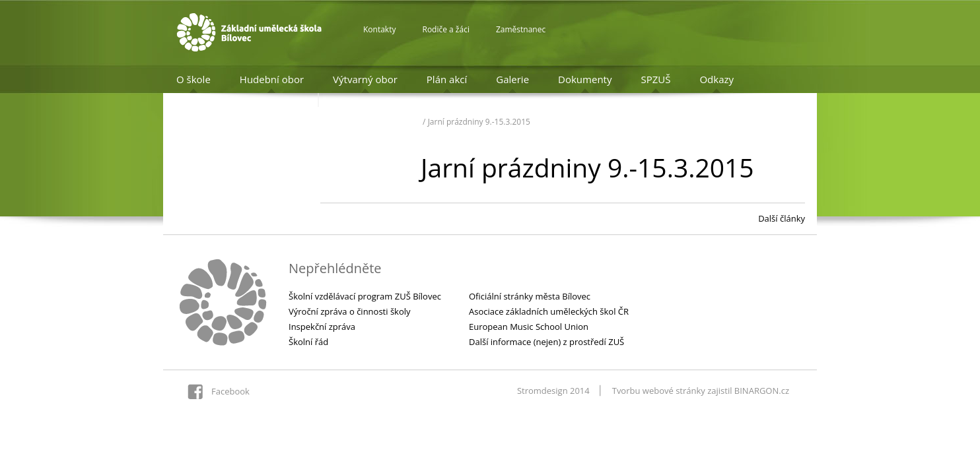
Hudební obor (272, 79)
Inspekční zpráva (322, 327)
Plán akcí (447, 79)
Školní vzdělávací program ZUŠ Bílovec (365, 296)
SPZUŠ (655, 79)
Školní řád (308, 342)
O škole (193, 79)
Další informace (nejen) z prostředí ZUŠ (546, 342)
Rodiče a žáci (445, 29)
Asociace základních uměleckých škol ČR (549, 311)
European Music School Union (529, 327)
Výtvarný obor (365, 79)
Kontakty (379, 29)
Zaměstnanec (521, 29)
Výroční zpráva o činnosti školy (350, 311)
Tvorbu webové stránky (659, 391)
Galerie (512, 79)
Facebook (230, 391)
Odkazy (717, 79)
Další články (782, 218)
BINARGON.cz (762, 391)
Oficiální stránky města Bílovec (530, 296)
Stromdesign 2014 (553, 391)
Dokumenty (585, 79)
